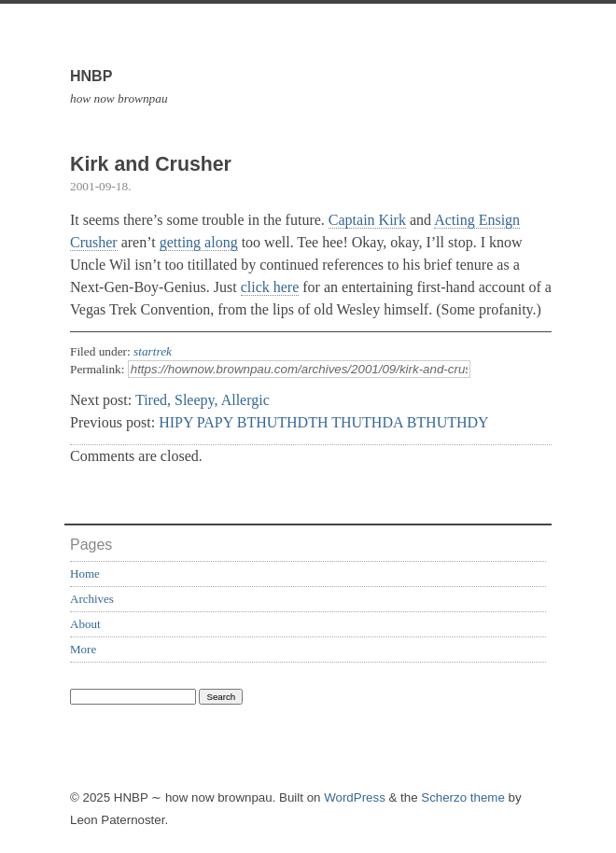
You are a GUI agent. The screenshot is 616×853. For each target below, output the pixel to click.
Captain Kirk (367, 220)
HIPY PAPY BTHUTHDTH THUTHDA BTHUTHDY (324, 422)
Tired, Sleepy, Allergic (203, 400)
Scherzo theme (463, 797)
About (85, 624)
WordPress (355, 797)
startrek (153, 351)
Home (85, 573)
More (83, 649)
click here (270, 287)
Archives (92, 599)
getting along (199, 242)
